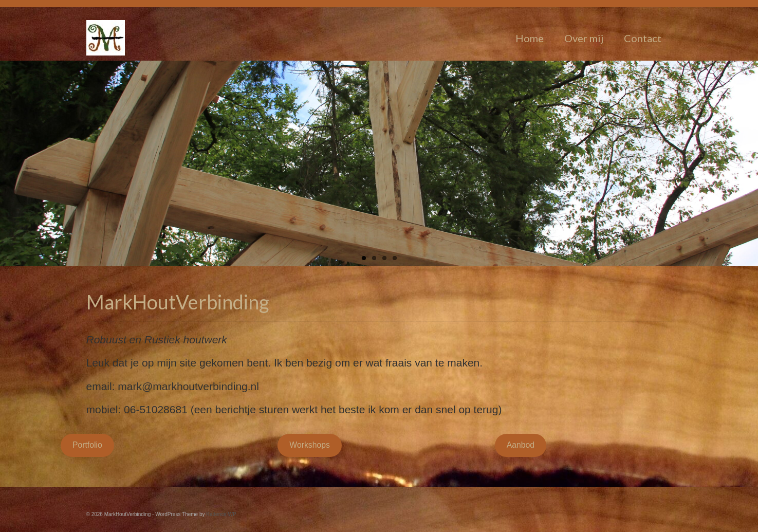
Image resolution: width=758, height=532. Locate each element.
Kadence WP (221, 514)
